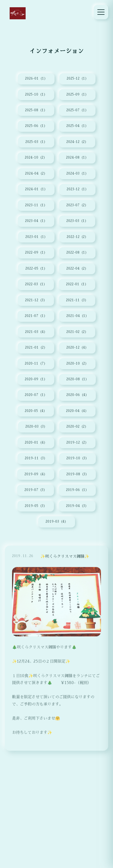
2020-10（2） (77, 364)
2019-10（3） (77, 458)
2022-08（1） (77, 253)
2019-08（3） (77, 474)
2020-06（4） (77, 395)
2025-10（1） (36, 95)
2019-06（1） (77, 490)
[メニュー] (101, 12)
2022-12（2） (77, 237)
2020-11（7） (36, 364)
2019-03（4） (57, 522)
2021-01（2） (36, 348)
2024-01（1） (36, 189)
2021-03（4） (36, 332)
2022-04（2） (77, 269)
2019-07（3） (36, 490)
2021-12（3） (36, 300)
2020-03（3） (36, 427)
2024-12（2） (77, 142)
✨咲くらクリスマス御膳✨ (65, 560)
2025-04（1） (77, 126)
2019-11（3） (36, 458)
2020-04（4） (77, 411)
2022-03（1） (36, 284)
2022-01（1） (77, 284)
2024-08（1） (77, 158)
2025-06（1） (36, 126)
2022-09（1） (36, 253)
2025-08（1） (36, 110)
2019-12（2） (77, 443)
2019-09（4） (36, 474)
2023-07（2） (77, 205)
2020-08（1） (77, 379)
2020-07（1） (36, 395)
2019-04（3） (77, 506)
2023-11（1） (36, 205)
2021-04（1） (77, 316)
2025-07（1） (77, 110)
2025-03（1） (36, 142)
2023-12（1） (77, 189)
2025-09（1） (77, 95)
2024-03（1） (77, 174)
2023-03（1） (77, 221)
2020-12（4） (77, 348)
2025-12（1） (77, 79)
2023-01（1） (36, 237)
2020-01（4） (36, 443)
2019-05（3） (36, 506)
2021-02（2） (77, 332)
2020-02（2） (77, 427)
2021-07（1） (36, 316)
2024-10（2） (36, 158)
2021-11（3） (77, 300)
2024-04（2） (36, 174)
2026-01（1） (36, 79)
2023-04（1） (36, 221)
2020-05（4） (36, 411)
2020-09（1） (36, 379)
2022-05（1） (36, 269)
